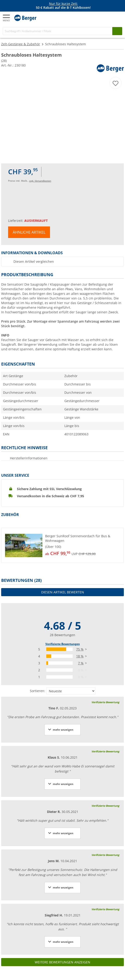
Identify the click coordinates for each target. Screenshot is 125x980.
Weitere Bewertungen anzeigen (62, 962)
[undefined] (83, 545)
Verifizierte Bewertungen (63, 644)
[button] (62, 545)
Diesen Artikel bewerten (63, 592)
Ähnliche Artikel (29, 232)
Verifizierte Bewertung (105, 702)
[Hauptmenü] (7, 18)
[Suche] (58, 31)
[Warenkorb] (118, 18)
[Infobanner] (63, 6)
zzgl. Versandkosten (40, 181)
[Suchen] (117, 31)
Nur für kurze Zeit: (63, 4)
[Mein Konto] (109, 18)
